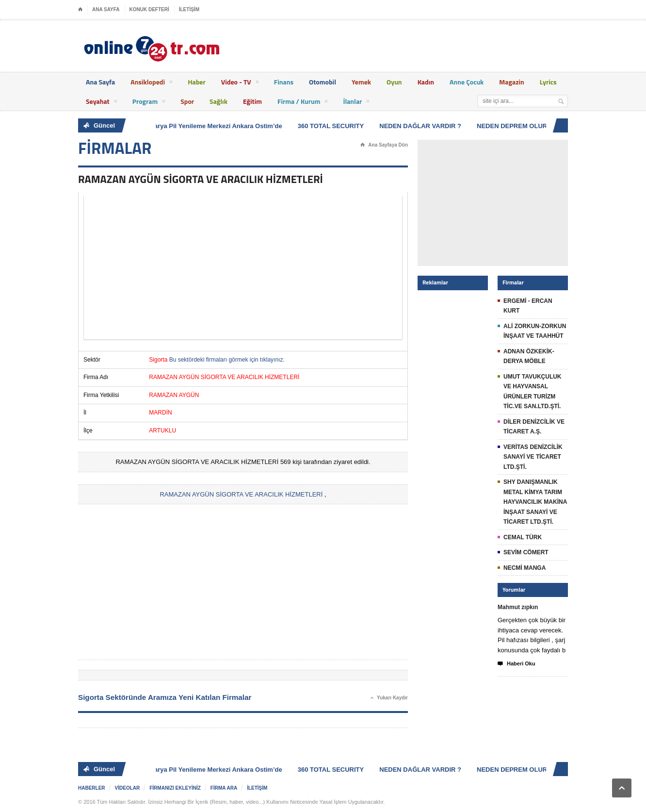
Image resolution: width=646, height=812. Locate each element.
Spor (187, 101)
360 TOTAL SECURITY (332, 126)
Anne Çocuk (467, 82)
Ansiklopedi (151, 83)
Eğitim (252, 101)
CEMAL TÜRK (523, 537)
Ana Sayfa (100, 82)
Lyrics (548, 82)
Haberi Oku (517, 664)
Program (149, 103)
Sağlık (218, 101)
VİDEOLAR (128, 788)
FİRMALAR (115, 148)
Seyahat (101, 103)
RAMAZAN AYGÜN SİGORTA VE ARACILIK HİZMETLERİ (241, 494)
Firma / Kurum (302, 103)
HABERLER (92, 788)
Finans (284, 82)
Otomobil (323, 82)
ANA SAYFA (106, 9)
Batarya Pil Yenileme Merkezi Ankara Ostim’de (214, 126)
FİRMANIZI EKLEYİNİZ (175, 788)
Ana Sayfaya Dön (384, 145)
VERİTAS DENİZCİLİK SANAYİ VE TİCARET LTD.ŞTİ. (533, 457)
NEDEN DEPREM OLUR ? (516, 126)
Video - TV (240, 83)
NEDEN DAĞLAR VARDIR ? (421, 126)
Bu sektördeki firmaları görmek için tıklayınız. (227, 360)
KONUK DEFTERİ (149, 9)
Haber (197, 82)
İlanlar (356, 103)
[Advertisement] (243, 267)
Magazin (512, 82)
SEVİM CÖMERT (526, 552)
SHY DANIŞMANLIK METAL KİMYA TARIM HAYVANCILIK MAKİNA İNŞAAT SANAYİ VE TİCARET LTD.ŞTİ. (535, 502)
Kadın (426, 82)
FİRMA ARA (224, 788)
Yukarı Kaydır (389, 698)
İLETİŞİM (189, 9)
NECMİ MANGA (525, 568)
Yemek (361, 82)
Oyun (394, 82)
